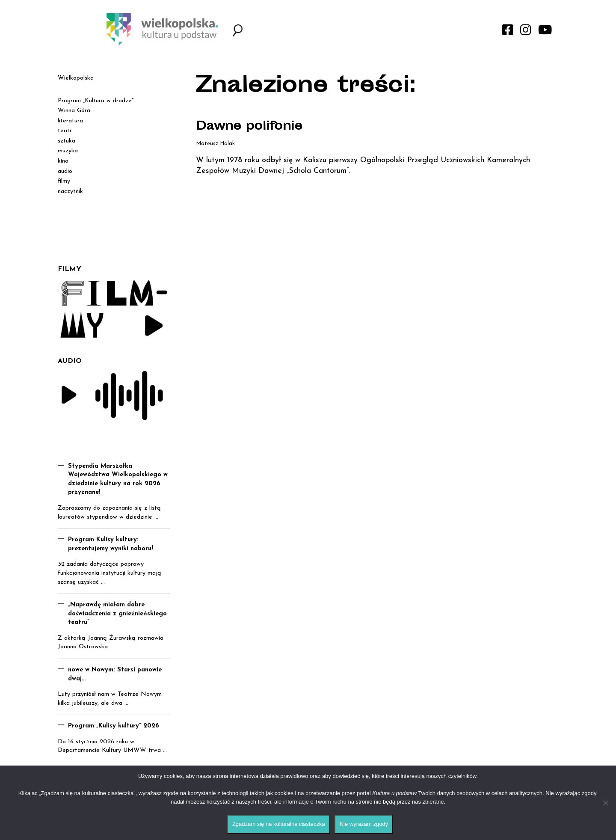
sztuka (67, 141)
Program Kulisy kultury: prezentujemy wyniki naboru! (111, 544)
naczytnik (70, 191)
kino (63, 161)
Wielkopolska (76, 78)
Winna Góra (74, 111)
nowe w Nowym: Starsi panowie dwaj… (115, 674)
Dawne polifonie (249, 127)
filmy (64, 181)
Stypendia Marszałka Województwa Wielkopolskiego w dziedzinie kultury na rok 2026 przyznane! (118, 479)
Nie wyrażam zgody (364, 824)
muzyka (68, 151)
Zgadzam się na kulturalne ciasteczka (279, 824)
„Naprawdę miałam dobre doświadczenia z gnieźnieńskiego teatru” (117, 614)
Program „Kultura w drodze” (96, 101)
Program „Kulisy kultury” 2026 (114, 726)
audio (65, 171)
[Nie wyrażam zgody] (605, 803)
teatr (65, 131)
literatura (70, 121)
